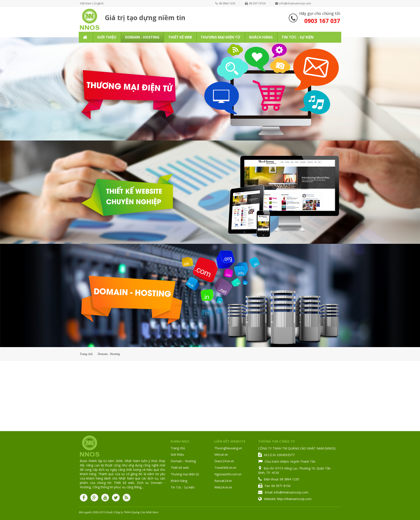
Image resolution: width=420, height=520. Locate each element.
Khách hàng (179, 481)
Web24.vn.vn (223, 487)
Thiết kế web (180, 468)
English (99, 3)
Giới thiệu (177, 454)
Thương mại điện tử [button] (220, 37)
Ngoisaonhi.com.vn (228, 474)
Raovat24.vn (223, 481)
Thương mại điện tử (185, 474)
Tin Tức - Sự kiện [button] (298, 37)
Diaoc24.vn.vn (224, 461)
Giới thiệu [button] (107, 37)
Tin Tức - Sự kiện (183, 487)
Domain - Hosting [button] (142, 37)
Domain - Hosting (183, 461)
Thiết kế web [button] (180, 37)
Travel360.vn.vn (225, 468)
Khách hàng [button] (261, 37)
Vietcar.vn (221, 454)
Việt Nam (86, 3)
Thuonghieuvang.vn (228, 448)
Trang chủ (178, 448)
